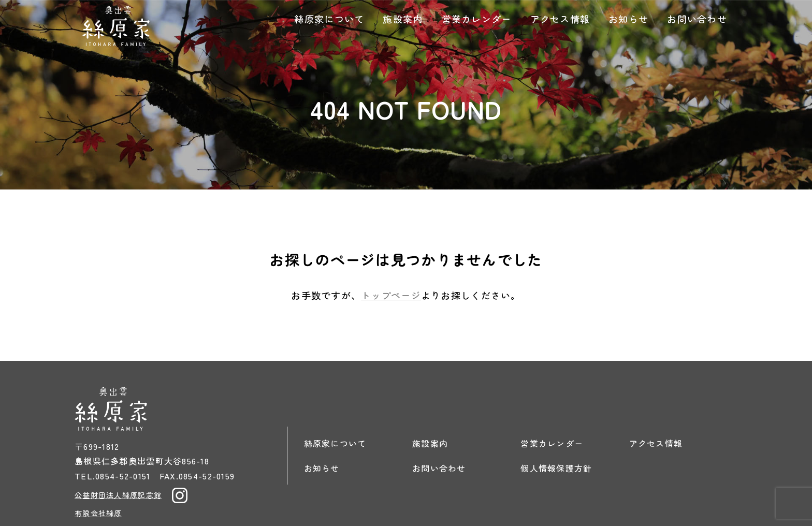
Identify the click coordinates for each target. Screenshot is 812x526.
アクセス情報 (560, 19)
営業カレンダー (477, 19)
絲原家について (329, 19)
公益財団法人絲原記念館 (118, 495)
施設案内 (403, 19)
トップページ (391, 295)
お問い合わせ (697, 19)
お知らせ (628, 19)
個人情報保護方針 (556, 468)
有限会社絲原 (98, 513)
